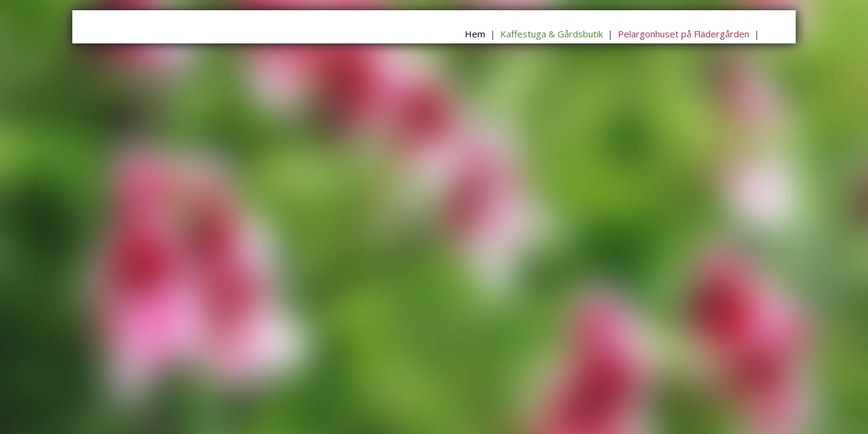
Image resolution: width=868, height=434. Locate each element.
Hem (475, 34)
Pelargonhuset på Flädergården (684, 34)
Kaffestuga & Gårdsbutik (552, 34)
